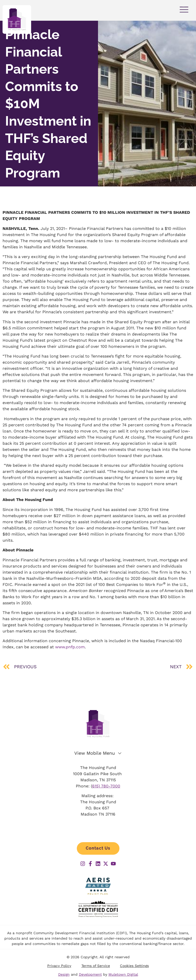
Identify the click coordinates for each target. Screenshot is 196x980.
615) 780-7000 (106, 786)
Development (90, 975)
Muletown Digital (123, 975)
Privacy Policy (59, 966)
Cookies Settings (135, 966)
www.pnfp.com (70, 647)
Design (64, 975)
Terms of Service (96, 966)
